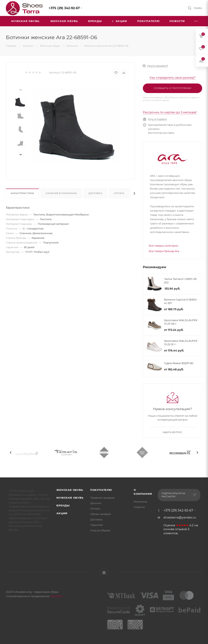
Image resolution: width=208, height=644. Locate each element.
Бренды (63, 505)
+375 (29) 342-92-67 (64, 8)
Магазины (140, 502)
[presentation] (20, 90)
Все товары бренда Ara (164, 251)
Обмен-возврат (101, 514)
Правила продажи (103, 498)
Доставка (95, 193)
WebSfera (56, 596)
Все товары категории (164, 246)
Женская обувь (70, 490)
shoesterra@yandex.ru (180, 517)
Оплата (119, 193)
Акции (62, 513)
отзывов (181, 529)
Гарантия (97, 525)
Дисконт (96, 503)
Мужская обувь (70, 498)
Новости (139, 507)
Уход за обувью (100, 530)
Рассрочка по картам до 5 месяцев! (170, 112)
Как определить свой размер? (173, 78)
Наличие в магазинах (61, 193)
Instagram (104, 573)
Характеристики (22, 193)
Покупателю (101, 490)
